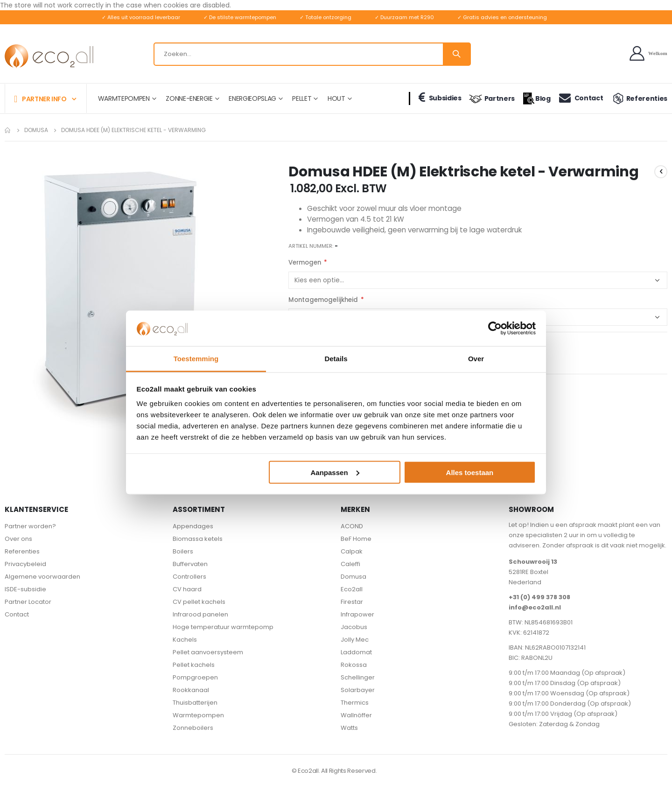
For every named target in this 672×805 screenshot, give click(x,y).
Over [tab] (476, 359)
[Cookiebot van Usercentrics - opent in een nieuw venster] (495, 328)
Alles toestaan (470, 472)
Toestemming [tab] (196, 359)
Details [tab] (336, 359)
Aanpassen (335, 472)
